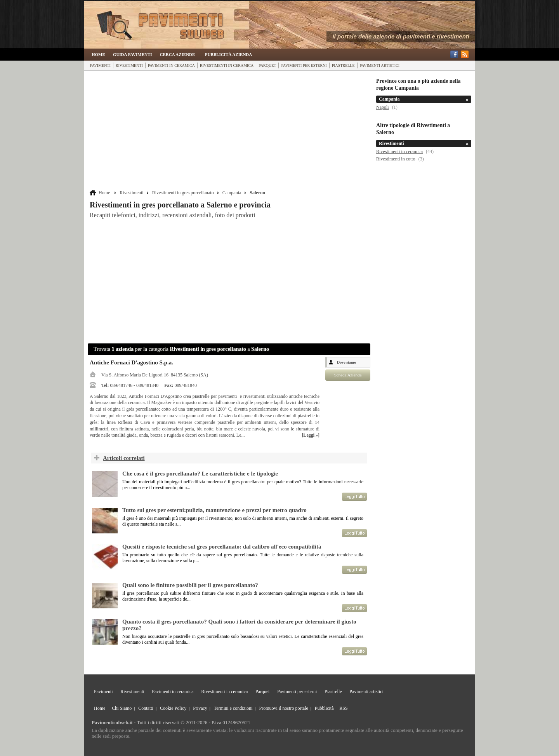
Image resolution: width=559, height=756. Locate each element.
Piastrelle (343, 65)
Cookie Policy (173, 708)
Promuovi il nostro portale (284, 708)
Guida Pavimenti (133, 54)
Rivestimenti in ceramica (227, 65)
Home (98, 54)
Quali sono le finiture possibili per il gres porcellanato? (190, 585)
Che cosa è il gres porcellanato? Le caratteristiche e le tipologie (200, 474)
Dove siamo (346, 362)
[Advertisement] (230, 131)
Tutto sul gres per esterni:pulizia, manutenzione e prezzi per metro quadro (214, 510)
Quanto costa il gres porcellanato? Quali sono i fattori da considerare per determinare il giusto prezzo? (239, 625)
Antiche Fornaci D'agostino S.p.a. (131, 362)
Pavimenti (100, 65)
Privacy (200, 708)
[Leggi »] (311, 435)
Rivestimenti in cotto (396, 159)
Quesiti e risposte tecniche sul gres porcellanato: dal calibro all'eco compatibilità (222, 547)
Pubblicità (324, 708)
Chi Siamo (122, 708)
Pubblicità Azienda (228, 54)
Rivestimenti (129, 65)
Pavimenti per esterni (304, 65)
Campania (232, 193)
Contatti (146, 708)
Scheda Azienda (348, 375)
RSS (343, 708)
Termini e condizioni (233, 708)
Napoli (383, 107)
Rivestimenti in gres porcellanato (183, 193)
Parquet (267, 65)
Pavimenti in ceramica (171, 65)
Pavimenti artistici (380, 65)
